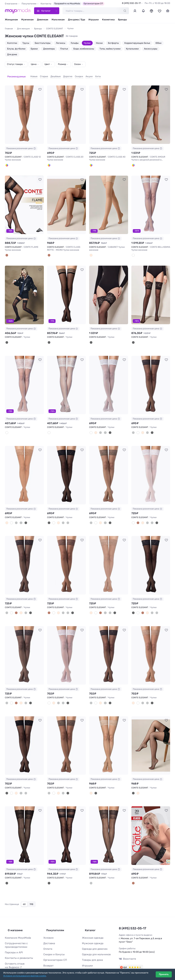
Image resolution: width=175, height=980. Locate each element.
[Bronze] (6, 161)
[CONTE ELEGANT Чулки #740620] (109, 647)
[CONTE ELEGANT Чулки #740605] (109, 379)
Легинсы (61, 43)
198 (31, 894)
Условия (48, 925)
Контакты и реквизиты (17, 943)
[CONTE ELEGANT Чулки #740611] (151, 469)
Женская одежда (91, 925)
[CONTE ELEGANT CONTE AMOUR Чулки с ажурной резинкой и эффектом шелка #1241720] (151, 111)
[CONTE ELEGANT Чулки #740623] (67, 737)
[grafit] (91, 874)
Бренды (122, 20)
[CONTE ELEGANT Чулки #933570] (109, 290)
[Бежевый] (91, 250)
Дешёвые (51, 74)
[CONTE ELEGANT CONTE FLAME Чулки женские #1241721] (24, 200)
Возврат (48, 950)
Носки (99, 43)
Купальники (132, 49)
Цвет (47, 64)
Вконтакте (127, 948)
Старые (39, 74)
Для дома (12, 54)
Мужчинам (27, 20)
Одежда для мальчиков (95, 940)
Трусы (26, 43)
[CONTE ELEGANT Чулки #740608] (24, 469)
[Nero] (6, 337)
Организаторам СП (93, 3)
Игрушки (94, 20)
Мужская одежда (91, 930)
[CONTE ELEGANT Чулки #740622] (24, 737)
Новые (29, 74)
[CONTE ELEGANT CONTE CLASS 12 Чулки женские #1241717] (24, 111)
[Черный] (107, 426)
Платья (64, 49)
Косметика (108, 20)
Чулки (87, 43)
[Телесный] (95, 426)
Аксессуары (151, 49)
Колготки (12, 43)
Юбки (158, 43)
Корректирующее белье (137, 43)
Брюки (34, 49)
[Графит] (99, 426)
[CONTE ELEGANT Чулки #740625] (109, 737)
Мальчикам (58, 20)
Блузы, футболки (16, 49)
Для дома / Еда (77, 20)
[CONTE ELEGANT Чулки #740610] (109, 469)
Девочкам (43, 20)
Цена (34, 64)
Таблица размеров (54, 961)
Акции (84, 74)
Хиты (93, 74)
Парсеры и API (13, 938)
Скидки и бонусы (53, 940)
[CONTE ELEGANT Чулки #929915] (67, 379)
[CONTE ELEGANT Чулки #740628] (24, 826)
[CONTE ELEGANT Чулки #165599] (67, 826)
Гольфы (75, 43)
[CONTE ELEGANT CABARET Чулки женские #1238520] (109, 200)
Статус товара (15, 64)
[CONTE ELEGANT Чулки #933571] (151, 290)
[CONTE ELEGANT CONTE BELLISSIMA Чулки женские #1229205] (151, 200)
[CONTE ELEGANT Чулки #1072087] (24, 290)
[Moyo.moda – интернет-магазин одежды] (18, 11)
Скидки (74, 74)
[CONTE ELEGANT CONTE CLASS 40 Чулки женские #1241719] (109, 111)
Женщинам (11, 20)
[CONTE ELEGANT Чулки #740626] (151, 737)
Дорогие (63, 74)
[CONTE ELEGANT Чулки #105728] (151, 826)
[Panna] (133, 250)
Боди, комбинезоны (84, 49)
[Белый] (91, 426)
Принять (164, 974)
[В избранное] (40, 85)
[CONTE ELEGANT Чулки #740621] (151, 647)
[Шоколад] (133, 874)
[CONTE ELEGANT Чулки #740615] (109, 558)
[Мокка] (137, 516)
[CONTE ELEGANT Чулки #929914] (24, 379)
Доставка (49, 930)
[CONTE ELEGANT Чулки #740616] (151, 558)
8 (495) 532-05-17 (131, 3)
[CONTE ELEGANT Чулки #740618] (67, 647)
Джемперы (49, 49)
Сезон (78, 64)
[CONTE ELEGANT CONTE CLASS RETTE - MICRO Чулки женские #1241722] (67, 200)
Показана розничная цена (21, 145)
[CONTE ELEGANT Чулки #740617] (24, 647)
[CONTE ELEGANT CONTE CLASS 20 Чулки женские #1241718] (67, 111)
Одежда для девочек (93, 935)
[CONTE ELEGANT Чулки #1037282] (67, 290)
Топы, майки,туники (110, 49)
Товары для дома (91, 945)
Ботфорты (113, 43)
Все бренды (88, 961)
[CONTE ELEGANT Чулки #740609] (67, 469)
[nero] (49, 874)
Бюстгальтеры (43, 43)
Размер (62, 64)
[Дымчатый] (103, 426)
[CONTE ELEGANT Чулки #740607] (151, 379)
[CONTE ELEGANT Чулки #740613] (24, 558)
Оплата (47, 935)
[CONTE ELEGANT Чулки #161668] (109, 826)
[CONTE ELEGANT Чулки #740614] (67, 558)
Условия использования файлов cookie (25, 976)
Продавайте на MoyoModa (67, 3)
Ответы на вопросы (54, 956)
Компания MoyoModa (16, 925)
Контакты (46, 4)
